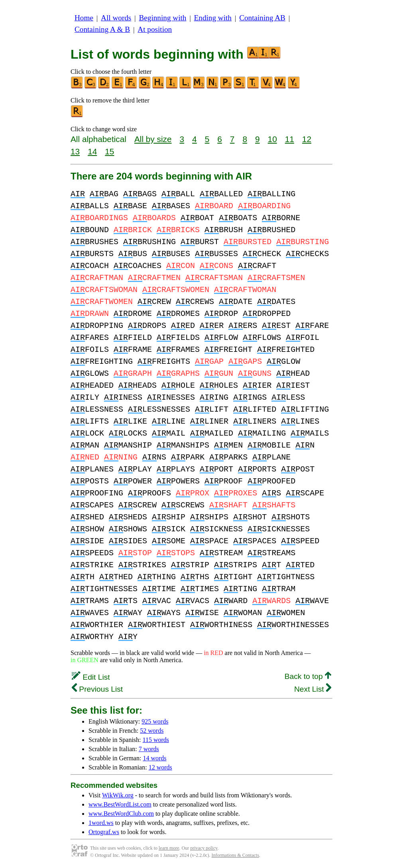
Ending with (213, 18)
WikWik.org (118, 795)
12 (307, 139)
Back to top (308, 676)
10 (272, 139)
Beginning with (163, 18)
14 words (154, 758)
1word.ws (101, 823)
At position (155, 29)
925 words (155, 721)
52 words (152, 731)
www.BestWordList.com (120, 804)
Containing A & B (102, 29)
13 (75, 151)
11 (290, 139)
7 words (149, 749)
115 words (156, 740)
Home (84, 18)
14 (92, 151)
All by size (153, 139)
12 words (160, 767)
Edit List (91, 677)
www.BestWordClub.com (121, 814)
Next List (313, 689)
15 (109, 151)
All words (116, 18)
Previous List (97, 689)
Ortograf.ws (104, 832)
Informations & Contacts (235, 855)
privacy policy (204, 848)
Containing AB (262, 18)
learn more (169, 848)
